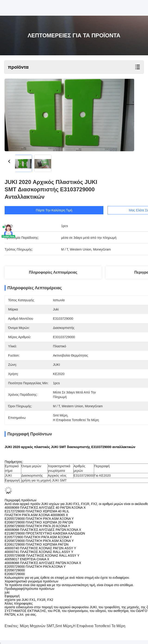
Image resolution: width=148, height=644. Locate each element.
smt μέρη (63, 626)
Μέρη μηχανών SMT (37, 626)
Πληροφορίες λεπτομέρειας (53, 272)
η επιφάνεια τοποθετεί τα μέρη (99, 626)
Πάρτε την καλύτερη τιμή (54, 210)
